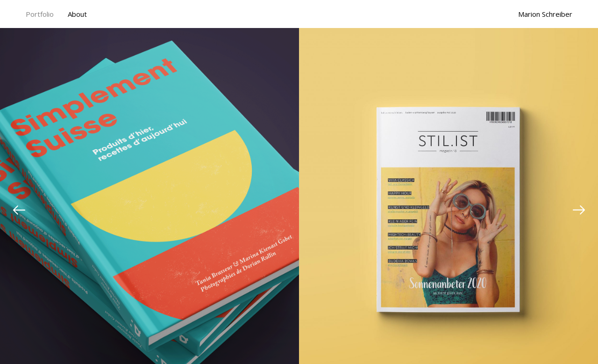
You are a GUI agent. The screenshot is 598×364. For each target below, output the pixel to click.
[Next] (579, 210)
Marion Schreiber (545, 14)
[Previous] (19, 210)
